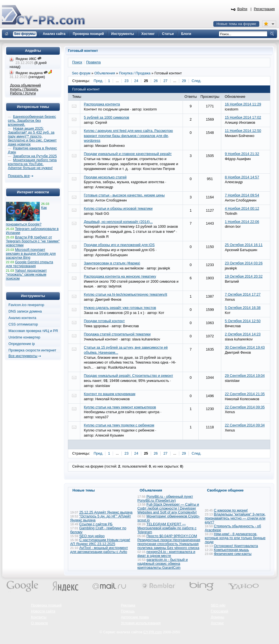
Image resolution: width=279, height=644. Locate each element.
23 (127, 81)
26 (156, 81)
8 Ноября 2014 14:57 (242, 177)
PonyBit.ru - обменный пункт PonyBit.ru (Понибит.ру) (165, 499)
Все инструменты (23, 356)
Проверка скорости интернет (32, 350)
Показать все (19, 176)
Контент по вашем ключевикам (110, 394)
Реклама (128, 605)
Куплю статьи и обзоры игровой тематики (118, 209)
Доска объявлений (26, 85)
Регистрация (264, 9)
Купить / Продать (24, 89)
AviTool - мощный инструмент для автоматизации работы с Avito (99, 550)
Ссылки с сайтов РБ (96, 524)
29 (184, 81)
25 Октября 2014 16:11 (244, 245)
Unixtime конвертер (24, 337)
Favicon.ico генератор (26, 305)
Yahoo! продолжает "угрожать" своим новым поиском (26, 275)
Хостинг (217, 623)
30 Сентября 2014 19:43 (245, 348)
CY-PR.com (153, 632)
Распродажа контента (102, 104)
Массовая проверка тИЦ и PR (33, 331)
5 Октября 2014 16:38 (243, 308)
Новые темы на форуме (236, 24)
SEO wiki (218, 605)
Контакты (39, 617)
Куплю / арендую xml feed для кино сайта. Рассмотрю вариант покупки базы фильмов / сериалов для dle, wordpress (129, 136)
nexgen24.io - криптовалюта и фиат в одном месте (166, 554)
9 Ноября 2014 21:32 (242, 154)
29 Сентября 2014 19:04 (245, 376)
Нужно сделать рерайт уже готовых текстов (120, 308)
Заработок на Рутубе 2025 (35, 156)
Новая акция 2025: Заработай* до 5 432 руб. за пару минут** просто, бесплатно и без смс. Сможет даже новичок (32, 136)
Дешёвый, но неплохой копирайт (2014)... (118, 222)
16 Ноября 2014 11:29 (243, 104)
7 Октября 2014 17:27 (243, 295)
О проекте (39, 623)
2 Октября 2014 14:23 (243, 334)
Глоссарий (220, 611)
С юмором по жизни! (231, 510)
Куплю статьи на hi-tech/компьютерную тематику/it (126, 295)
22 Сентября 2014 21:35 (245, 394)
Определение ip (22, 344)
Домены (218, 617)
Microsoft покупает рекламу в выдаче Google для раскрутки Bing (31, 254)
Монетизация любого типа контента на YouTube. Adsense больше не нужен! (32, 164)
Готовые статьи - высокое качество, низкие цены (124, 195)
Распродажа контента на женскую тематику (120, 276)
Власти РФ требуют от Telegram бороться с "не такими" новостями (33, 241)
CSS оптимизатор (23, 324)
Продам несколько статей (105, 177)
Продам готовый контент (104, 321)
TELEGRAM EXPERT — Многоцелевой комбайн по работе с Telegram (167, 528)
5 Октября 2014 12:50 (243, 321)
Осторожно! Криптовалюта (236, 546)
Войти (242, 9)
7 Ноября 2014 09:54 (242, 195)
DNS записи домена (25, 311)
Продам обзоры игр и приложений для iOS (119, 245)
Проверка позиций (46, 605)
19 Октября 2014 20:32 (244, 276)
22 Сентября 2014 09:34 (245, 425)
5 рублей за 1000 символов (107, 118)
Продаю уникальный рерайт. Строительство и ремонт (129, 376)
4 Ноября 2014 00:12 (242, 209)
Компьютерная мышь (232, 550)
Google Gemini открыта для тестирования (29, 264)
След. (196, 81)
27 (165, 81)
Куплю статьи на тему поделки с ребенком (119, 425)
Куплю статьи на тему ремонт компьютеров (120, 407)
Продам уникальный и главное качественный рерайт (128, 154)
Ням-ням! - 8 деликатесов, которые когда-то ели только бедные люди (235, 538)
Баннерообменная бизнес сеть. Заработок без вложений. (32, 121)
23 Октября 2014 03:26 (244, 263)
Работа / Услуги (23, 93)
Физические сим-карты (233, 554)
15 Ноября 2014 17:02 (243, 118)
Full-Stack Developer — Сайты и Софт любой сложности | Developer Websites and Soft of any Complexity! (168, 508)
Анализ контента (22, 318)
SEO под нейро (92, 536)
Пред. (98, 81)
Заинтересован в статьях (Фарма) (112, 263)
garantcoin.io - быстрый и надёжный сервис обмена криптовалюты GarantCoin (163, 564)
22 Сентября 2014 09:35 (245, 407)
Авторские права (135, 617)
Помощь (128, 611)
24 (136, 81)
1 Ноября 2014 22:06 (242, 222)
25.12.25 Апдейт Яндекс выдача (106, 512)
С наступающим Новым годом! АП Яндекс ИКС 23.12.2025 (100, 542)
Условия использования (141, 623)
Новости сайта (43, 611)
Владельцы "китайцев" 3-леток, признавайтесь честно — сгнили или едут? (235, 518)
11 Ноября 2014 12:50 (243, 131)
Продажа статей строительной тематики (117, 334)
